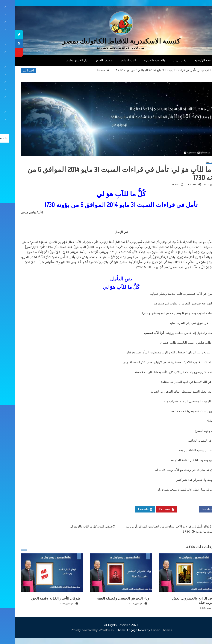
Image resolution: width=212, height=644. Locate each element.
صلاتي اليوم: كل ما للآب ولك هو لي (76, 526)
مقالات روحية (197, 162)
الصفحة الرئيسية (190, 60)
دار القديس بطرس (61, 60)
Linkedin (130, 509)
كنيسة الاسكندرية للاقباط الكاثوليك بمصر (106, 41)
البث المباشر (113, 60)
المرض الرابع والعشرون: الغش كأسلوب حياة (180, 601)
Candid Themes (146, 630)
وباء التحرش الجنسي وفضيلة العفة (108, 598)
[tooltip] (4, 34)
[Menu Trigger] (196, 8)
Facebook (194, 509)
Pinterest (152, 509)
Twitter (173, 509)
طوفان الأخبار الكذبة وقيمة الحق (41, 598)
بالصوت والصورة (139, 60)
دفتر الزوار (165, 60)
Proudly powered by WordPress (77, 630)
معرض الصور (89, 60)
